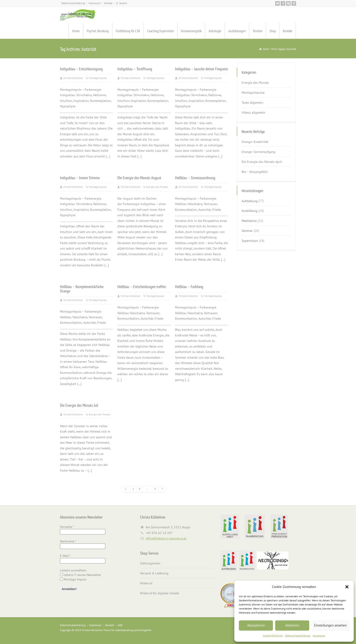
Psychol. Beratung (98, 31)
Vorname (67, 527)
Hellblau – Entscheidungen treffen (142, 286)
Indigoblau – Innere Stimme (80, 178)
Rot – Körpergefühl (255, 172)
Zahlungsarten (150, 563)
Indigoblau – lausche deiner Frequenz (201, 69)
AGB (120, 625)
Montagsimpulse (98, 78)
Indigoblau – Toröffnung (135, 69)
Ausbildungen (237, 31)
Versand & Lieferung (154, 573)
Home (76, 31)
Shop (273, 31)
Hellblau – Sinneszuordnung (195, 178)
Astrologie (215, 31)
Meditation (249, 221)
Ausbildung (250, 211)
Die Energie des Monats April (262, 162)
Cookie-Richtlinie (273, 635)
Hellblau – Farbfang (189, 286)
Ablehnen (292, 625)
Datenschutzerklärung (298, 635)
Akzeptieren (256, 625)
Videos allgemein (253, 113)
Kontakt (108, 3)
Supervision (250, 241)
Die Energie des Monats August (139, 178)
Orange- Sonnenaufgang (258, 152)
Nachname (68, 541)
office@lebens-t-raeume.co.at (166, 538)
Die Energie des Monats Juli (79, 405)
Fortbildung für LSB (128, 31)
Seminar (247, 231)
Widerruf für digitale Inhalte (160, 593)
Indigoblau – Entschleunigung (81, 69)
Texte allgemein (252, 103)
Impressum (319, 635)
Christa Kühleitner (73, 78)
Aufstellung (250, 201)
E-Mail (65, 556)
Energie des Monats (157, 187)
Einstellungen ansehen (330, 625)
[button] (347, 587)
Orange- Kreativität (255, 142)
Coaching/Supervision (161, 31)
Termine (258, 31)
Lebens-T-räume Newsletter (81, 575)
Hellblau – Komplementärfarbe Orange (82, 289)
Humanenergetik (191, 31)
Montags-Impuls (73, 579)
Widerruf (146, 583)
